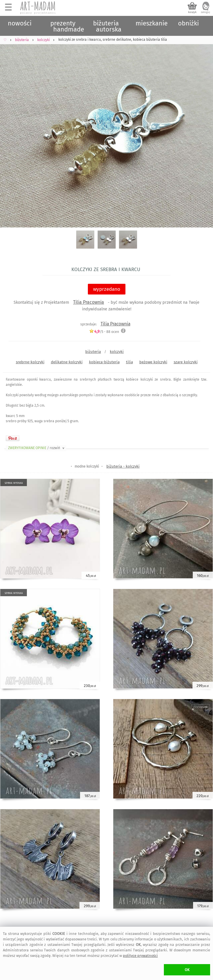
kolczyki (117, 352)
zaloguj (205, 12)
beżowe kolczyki (153, 362)
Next (204, 130)
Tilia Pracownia (89, 302)
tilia (129, 362)
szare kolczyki (186, 362)
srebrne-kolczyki (30, 362)
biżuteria (93, 352)
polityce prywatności (140, 956)
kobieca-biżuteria (104, 362)
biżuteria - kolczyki (123, 466)
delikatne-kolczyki (67, 362)
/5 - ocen (104, 332)
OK (187, 970)
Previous (9, 130)
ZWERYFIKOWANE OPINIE (37, 448)
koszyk (192, 12)
